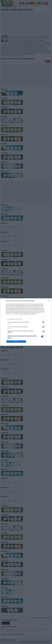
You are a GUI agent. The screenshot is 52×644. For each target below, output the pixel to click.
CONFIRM (16, 342)
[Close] (49, 301)
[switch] (43, 322)
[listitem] (26, 319)
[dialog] (26, 322)
